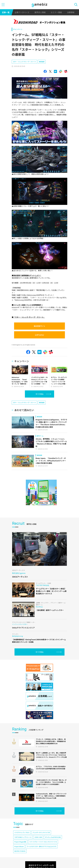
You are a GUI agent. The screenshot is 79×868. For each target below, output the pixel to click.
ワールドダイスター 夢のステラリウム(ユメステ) (42, 846)
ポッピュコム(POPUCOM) (53, 837)
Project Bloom (19, 846)
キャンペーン (18, 29)
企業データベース (22, 12)
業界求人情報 (40, 12)
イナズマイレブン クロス (22, 832)
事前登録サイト (39, 326)
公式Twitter (39, 335)
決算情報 (71, 12)
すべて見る (39, 394)
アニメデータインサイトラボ (41, 832)
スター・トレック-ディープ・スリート (24, 62)
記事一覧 (6, 12)
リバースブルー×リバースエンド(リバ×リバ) (43, 842)
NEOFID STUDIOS (20, 851)
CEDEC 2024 (38, 837)
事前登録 (42, 62)
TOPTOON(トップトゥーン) (23, 837)
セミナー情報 (56, 12)
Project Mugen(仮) (20, 842)
